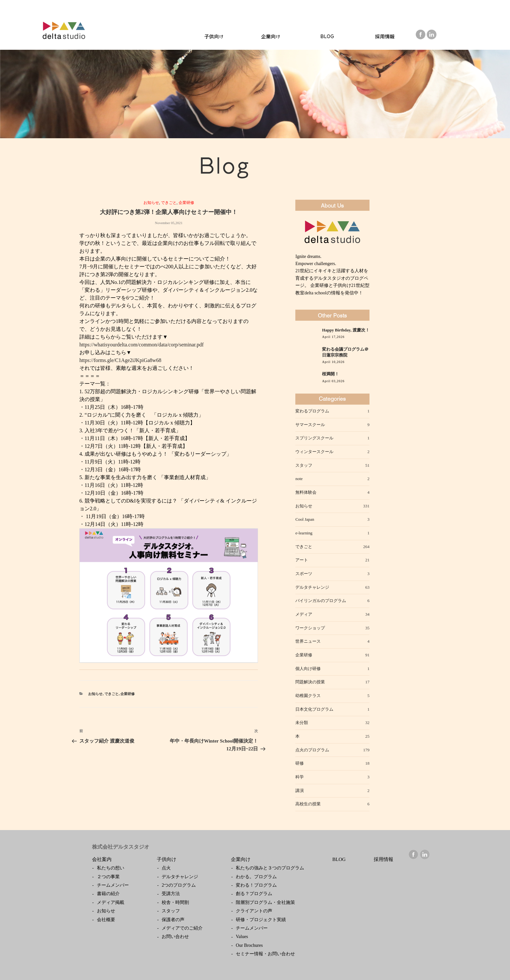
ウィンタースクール (314, 452)
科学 (300, 777)
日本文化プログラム (314, 709)
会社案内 (102, 859)
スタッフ (304, 465)
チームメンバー (113, 885)
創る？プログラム (254, 894)
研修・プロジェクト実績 (261, 920)
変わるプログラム (312, 411)
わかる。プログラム (256, 877)
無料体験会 (306, 492)
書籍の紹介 (108, 894)
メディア (304, 614)
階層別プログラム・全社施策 (265, 902)
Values (242, 937)
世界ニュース (308, 641)
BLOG (339, 859)
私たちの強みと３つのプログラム (270, 868)
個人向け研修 (308, 669)
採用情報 (383, 859)
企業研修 (186, 203)
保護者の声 (173, 920)
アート (302, 560)
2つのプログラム (179, 885)
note (299, 479)
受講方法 (171, 894)
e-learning (304, 533)
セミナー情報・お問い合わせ (265, 954)
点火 (166, 868)
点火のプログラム (312, 750)
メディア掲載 (111, 902)
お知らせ (151, 203)
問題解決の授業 (310, 682)
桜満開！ (330, 374)
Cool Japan (305, 519)
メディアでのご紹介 (182, 928)
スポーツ (304, 574)
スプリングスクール (314, 438)
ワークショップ (310, 628)
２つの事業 (108, 877)
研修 (300, 763)
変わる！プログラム (256, 885)
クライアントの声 (254, 911)
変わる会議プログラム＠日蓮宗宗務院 (345, 352)
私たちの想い (111, 868)
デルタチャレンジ (312, 587)
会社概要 (106, 920)
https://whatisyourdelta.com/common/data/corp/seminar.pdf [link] (141, 345)
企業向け (241, 859)
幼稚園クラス (308, 696)
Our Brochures (249, 945)
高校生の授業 (308, 804)
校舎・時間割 (175, 902)
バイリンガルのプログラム (321, 601)
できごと (169, 203)
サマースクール (310, 425)
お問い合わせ (175, 937)
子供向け (167, 859)
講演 (300, 791)
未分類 (302, 723)
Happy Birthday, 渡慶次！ (346, 330)
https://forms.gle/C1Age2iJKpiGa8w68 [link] (120, 360)
